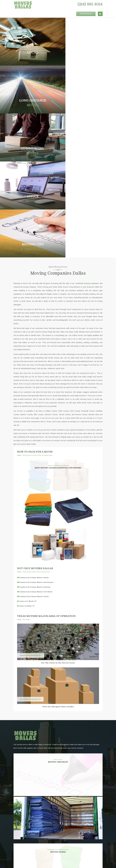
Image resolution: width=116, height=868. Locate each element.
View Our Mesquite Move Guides (58, 560)
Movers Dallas (57, 861)
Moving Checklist (58, 615)
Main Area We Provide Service (31, 509)
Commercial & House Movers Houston (35, 441)
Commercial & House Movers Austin (34, 431)
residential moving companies (87, 137)
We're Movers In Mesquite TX (30, 553)
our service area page (30, 272)
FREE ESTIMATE (86, 11)
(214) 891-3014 (90, 4)
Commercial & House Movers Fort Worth (36, 445)
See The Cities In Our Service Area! (58, 516)
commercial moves (37, 290)
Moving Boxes (58, 705)
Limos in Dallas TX (27, 459)
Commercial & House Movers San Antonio (36, 436)
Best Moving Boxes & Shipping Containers (58, 321)
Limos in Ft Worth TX (27, 455)
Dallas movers (78, 189)
